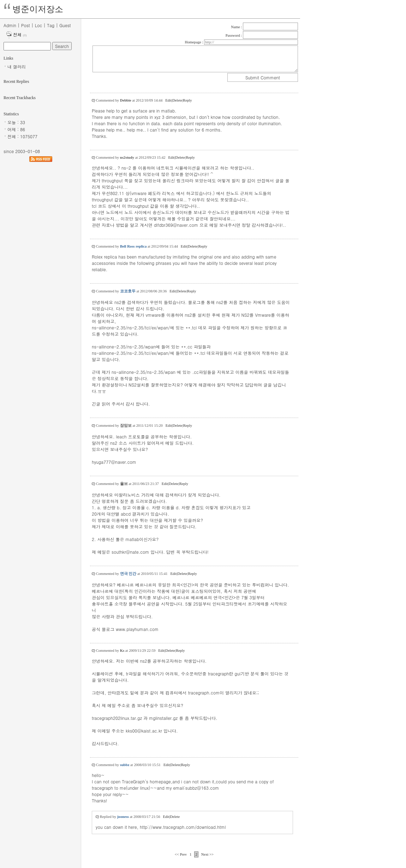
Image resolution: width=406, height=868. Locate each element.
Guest (65, 25)
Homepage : (195, 42)
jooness (123, 817)
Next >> (207, 854)
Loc (38, 25)
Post (26, 25)
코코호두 (128, 291)
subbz (125, 765)
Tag (51, 25)
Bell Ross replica (133, 246)
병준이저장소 (38, 9)
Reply (187, 100)
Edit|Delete (174, 100)
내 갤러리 (17, 66)
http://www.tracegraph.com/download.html (183, 827)
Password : (234, 35)
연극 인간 (128, 574)
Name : (237, 27)
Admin (10, 25)
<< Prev (181, 854)
